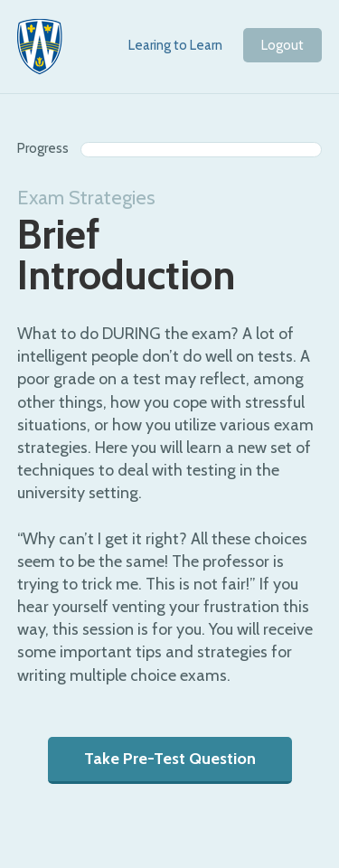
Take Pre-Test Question (170, 759)
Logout (282, 45)
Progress (43, 148)
